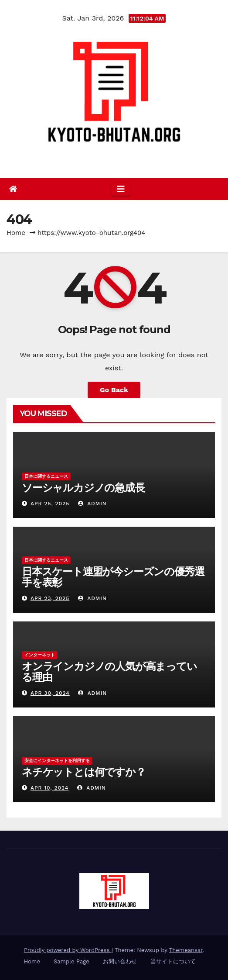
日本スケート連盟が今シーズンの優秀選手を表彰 (113, 577)
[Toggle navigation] (121, 189)
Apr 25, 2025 (50, 504)
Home (16, 233)
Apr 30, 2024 (50, 693)
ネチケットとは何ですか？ (84, 772)
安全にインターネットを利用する (57, 761)
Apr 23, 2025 (50, 598)
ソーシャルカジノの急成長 (83, 488)
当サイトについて (174, 961)
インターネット (40, 655)
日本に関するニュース (46, 476)
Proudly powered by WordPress (68, 950)
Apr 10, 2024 (49, 788)
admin (92, 504)
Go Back (114, 390)
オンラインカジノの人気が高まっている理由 (109, 672)
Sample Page (71, 961)
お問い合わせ (120, 961)
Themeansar (186, 950)
